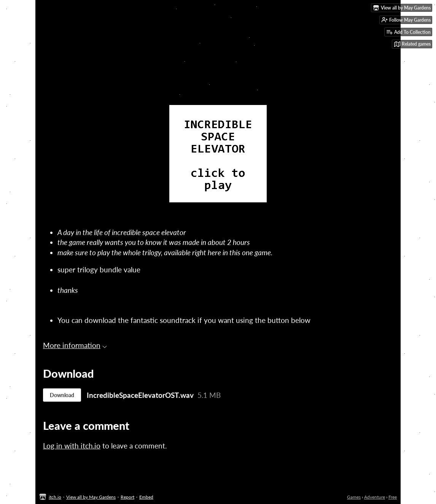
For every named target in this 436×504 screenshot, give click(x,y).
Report (127, 497)
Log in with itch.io (72, 446)
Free (393, 497)
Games (354, 497)
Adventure (375, 497)
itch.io (55, 497)
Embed (146, 497)
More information (75, 345)
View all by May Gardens (91, 497)
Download (62, 395)
